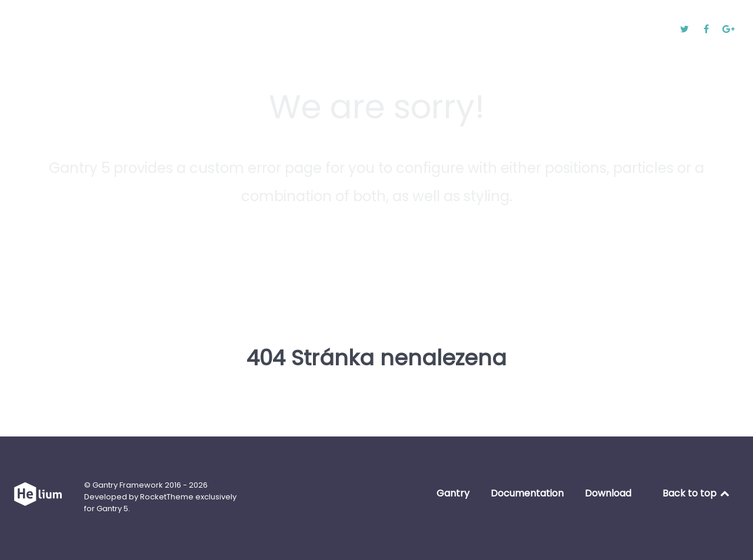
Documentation (527, 493)
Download (608, 493)
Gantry (453, 493)
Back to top (697, 493)
